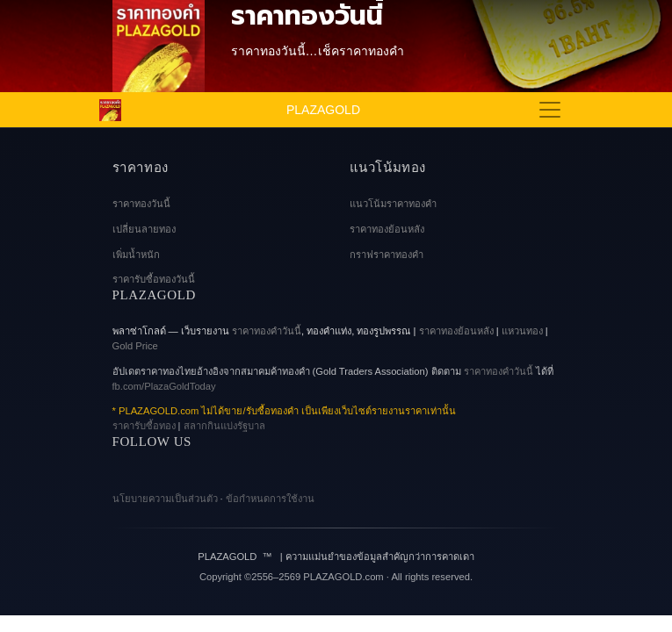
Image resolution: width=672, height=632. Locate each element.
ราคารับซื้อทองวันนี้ (154, 279)
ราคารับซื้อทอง (144, 426)
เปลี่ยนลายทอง (144, 229)
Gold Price (135, 346)
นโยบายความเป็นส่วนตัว (165, 499)
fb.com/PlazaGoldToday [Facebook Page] (164, 386)
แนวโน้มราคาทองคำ (393, 204)
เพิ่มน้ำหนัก (136, 255)
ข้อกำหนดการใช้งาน (270, 499)
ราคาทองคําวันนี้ (267, 331)
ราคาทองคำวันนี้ (499, 371)
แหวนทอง (522, 331)
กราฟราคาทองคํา (387, 255)
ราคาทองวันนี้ (141, 204)
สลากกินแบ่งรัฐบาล (224, 426)
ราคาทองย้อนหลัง (387, 229)
